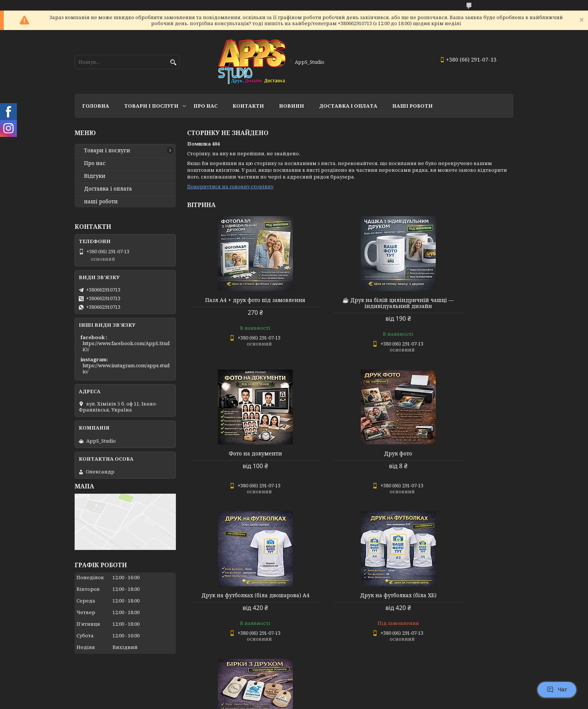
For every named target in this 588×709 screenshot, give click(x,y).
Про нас (205, 106)
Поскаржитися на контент (272, 702)
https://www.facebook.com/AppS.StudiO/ (126, 346)
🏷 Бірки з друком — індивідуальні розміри (239, 610)
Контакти (248, 106)
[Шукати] (173, 62)
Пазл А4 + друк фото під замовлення (239, 303)
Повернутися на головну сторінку (230, 186)
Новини (292, 106)
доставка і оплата (348, 106)
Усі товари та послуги (479, 674)
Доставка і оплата (108, 189)
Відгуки (95, 176)
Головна (96, 106)
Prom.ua (335, 695)
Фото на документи (461, 300)
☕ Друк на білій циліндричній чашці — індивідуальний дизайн (350, 303)
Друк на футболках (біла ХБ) (461, 454)
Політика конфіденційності (344, 702)
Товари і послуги (151, 106)
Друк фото (239, 454)
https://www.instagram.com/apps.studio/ (126, 368)
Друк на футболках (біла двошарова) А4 (350, 457)
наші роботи (101, 201)
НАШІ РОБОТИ (412, 106)
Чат (557, 689)
